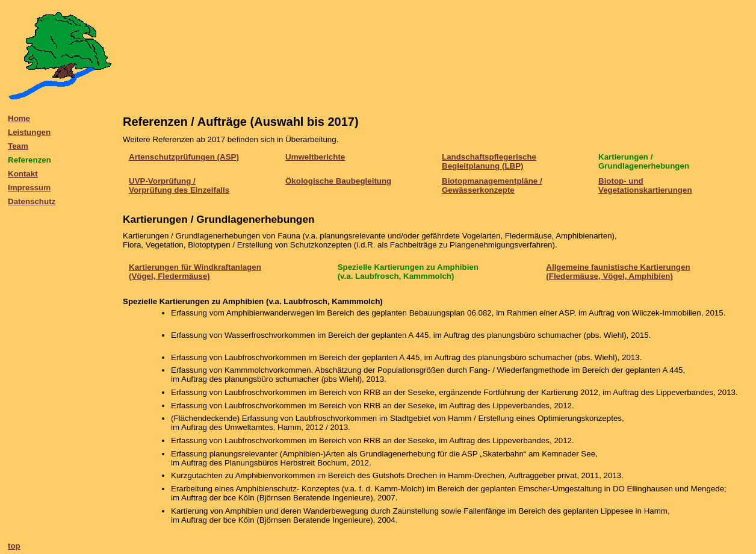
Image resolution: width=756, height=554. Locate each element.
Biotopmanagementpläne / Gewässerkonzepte (492, 185)
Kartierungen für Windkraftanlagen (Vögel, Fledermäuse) (195, 272)
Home (19, 118)
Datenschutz (32, 201)
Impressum (29, 188)
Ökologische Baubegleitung (338, 181)
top (14, 546)
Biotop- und (621, 181)
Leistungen (29, 132)
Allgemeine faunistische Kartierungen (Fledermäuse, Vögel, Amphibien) (618, 272)
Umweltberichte (315, 157)
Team (18, 146)
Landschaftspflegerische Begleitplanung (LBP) (489, 161)
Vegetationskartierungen (645, 190)
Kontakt (23, 174)
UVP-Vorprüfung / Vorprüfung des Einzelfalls (179, 185)
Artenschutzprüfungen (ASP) (184, 157)
